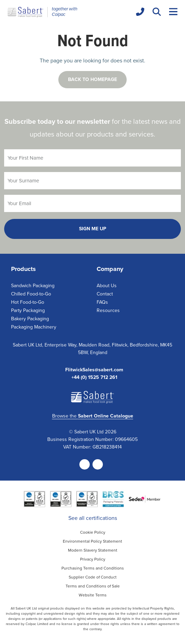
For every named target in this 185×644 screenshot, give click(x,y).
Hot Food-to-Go (28, 302)
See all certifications (93, 518)
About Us (107, 286)
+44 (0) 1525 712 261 (94, 378)
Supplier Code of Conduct (93, 577)
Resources (108, 310)
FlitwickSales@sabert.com (94, 370)
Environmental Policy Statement (92, 541)
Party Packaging (28, 310)
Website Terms (93, 595)
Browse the (93, 416)
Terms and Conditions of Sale (93, 586)
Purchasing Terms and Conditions (93, 568)
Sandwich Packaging (33, 286)
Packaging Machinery (34, 327)
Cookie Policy (93, 532)
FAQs (102, 302)
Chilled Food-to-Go (31, 294)
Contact (105, 294)
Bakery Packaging (30, 319)
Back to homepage (92, 79)
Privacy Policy (93, 559)
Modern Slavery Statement (93, 550)
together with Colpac (65, 12)
